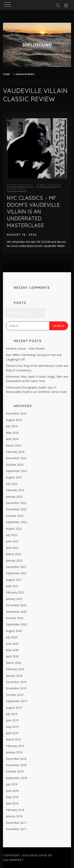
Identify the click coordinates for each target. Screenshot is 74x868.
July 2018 (12, 784)
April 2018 (12, 803)
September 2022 (16, 522)
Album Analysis (20, 185)
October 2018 (15, 771)
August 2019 (14, 708)
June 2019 (12, 720)
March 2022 (14, 554)
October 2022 (15, 516)
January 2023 (14, 497)
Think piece (17, 189)
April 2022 (12, 548)
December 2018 (16, 759)
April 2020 (12, 656)
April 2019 (12, 733)
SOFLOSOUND (37, 45)
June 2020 (12, 644)
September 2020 (16, 624)
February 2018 (15, 810)
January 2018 (14, 816)
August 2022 (14, 529)
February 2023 (15, 490)
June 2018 (12, 791)
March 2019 (14, 739)
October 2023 (15, 465)
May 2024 (12, 433)
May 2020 (12, 650)
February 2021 (15, 592)
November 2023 (16, 458)
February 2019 (15, 746)
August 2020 (14, 631)
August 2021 (14, 580)
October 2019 (15, 695)
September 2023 (16, 471)
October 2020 (15, 618)
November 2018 (16, 765)
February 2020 (15, 669)
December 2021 (16, 567)
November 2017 (16, 829)
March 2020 (14, 663)
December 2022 (16, 503)
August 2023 (14, 477)
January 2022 (14, 561)
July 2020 (12, 637)
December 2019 (16, 682)
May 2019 (12, 727)
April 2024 (12, 439)
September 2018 (16, 778)
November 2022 (16, 509)
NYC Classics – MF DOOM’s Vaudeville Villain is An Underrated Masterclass (33, 212)
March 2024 (14, 445)
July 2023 (12, 484)
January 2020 (14, 676)
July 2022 (12, 535)
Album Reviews (49, 185)
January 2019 (14, 752)
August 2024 (14, 420)
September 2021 (16, 573)
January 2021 (14, 599)
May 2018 (12, 797)
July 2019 (12, 714)
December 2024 (16, 413)
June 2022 (12, 541)
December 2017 (16, 823)
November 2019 (16, 688)
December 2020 (16, 605)
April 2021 (12, 586)
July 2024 (12, 426)
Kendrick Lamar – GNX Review (25, 349)
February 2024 (15, 452)
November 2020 (16, 612)
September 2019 (16, 701)
